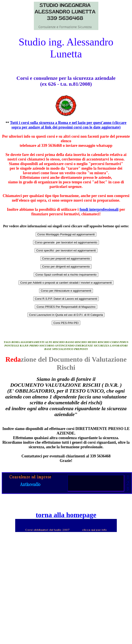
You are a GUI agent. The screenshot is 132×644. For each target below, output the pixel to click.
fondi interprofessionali (99, 209)
